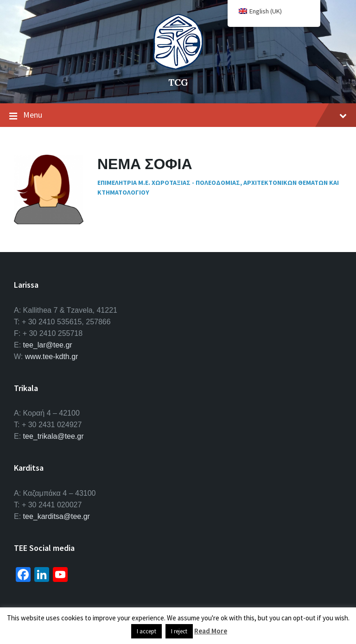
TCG (178, 82)
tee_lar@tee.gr (48, 345)
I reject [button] (179, 631)
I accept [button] (146, 631)
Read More (211, 631)
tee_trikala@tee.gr (54, 436)
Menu (178, 115)
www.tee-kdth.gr (52, 357)
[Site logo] (178, 67)
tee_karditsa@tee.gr (57, 516)
